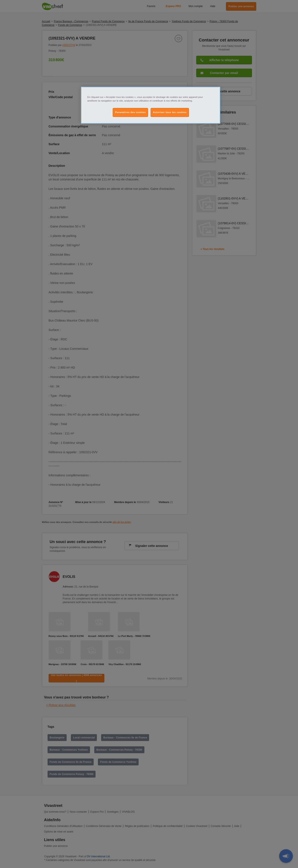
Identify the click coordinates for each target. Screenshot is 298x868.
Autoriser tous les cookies (170, 112)
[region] (151, 105)
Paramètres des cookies (130, 112)
